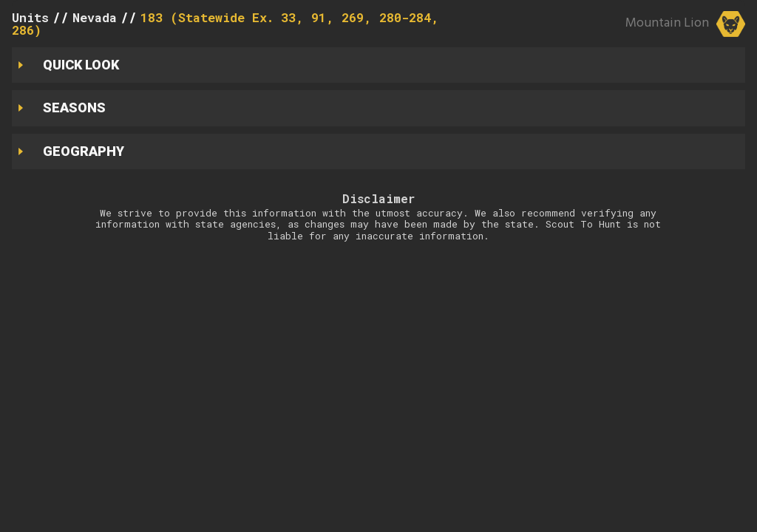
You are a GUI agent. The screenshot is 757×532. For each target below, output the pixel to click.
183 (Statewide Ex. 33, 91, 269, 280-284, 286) (225, 24)
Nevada (95, 17)
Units (30, 17)
